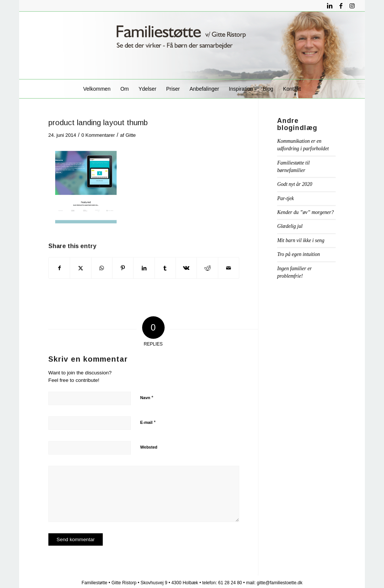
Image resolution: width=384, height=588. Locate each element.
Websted (149, 447)
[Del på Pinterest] (123, 268)
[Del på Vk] (186, 268)
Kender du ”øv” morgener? (305, 212)
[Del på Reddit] (207, 268)
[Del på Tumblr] (165, 268)
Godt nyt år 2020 (295, 184)
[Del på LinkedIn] (144, 268)
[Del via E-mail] (229, 268)
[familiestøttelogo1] (192, 45)
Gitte (131, 135)
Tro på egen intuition (298, 254)
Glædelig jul (290, 226)
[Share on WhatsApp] (102, 268)
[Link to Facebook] (341, 6)
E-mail (148, 422)
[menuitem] (97, 89)
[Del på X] (80, 268)
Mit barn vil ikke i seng (301, 240)
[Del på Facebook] (59, 268)
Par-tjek (285, 198)
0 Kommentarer (98, 135)
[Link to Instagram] (352, 6)
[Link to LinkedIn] (329, 6)
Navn (147, 397)
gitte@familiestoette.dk (280, 583)
